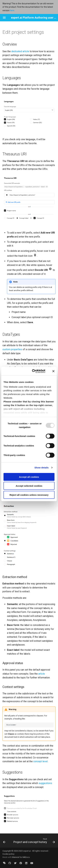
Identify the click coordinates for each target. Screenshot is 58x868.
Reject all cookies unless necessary (29, 495)
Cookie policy (8, 854)
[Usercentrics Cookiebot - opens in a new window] (34, 371)
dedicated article (20, 51)
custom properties (12, 349)
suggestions (45, 783)
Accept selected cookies (29, 486)
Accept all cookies (29, 477)
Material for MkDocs (21, 857)
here (12, 10)
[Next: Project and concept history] (34, 841)
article (42, 674)
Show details (42, 468)
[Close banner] (53, 371)
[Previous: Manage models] (4, 841)
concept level (40, 761)
